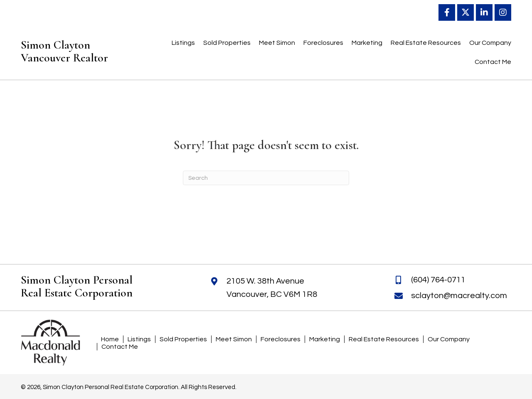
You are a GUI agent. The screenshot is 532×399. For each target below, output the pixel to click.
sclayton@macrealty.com (459, 296)
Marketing (325, 339)
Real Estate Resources (384, 339)
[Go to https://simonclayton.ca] (76, 54)
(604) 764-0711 (438, 280)
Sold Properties (183, 339)
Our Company (449, 339)
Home (110, 339)
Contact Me (120, 347)
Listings (139, 339)
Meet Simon (234, 339)
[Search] (266, 178)
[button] (447, 12)
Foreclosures (281, 339)
